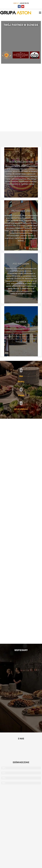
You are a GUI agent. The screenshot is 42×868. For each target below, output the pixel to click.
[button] (40, 13)
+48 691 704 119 (24, 3)
